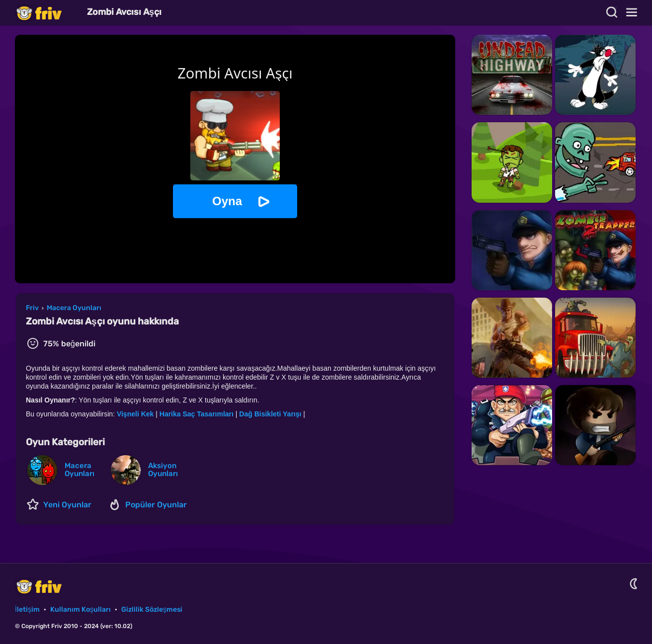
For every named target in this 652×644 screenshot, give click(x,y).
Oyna (227, 201)
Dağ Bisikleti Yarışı (270, 414)
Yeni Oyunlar (67, 505)
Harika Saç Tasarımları (197, 414)
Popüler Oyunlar (156, 505)
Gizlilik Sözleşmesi (152, 609)
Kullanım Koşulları (81, 609)
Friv (47, 13)
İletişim (27, 609)
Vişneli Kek (135, 414)
